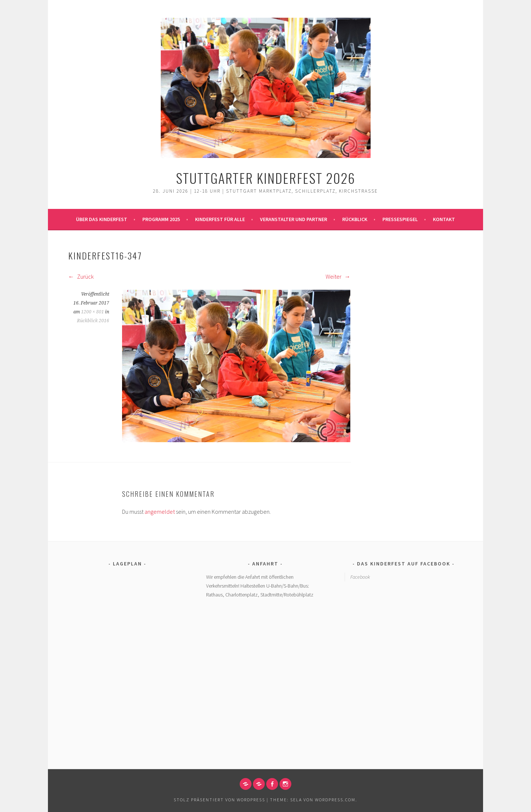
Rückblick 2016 (93, 321)
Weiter (338, 276)
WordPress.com (335, 800)
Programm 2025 (161, 219)
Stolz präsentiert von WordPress (219, 800)
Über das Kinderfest (102, 219)
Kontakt (444, 219)
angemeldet (160, 512)
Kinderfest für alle (220, 219)
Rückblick (355, 219)
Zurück (81, 276)
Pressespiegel (400, 219)
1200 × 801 (93, 312)
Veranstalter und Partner (294, 219)
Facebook (360, 577)
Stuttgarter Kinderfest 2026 (266, 178)
